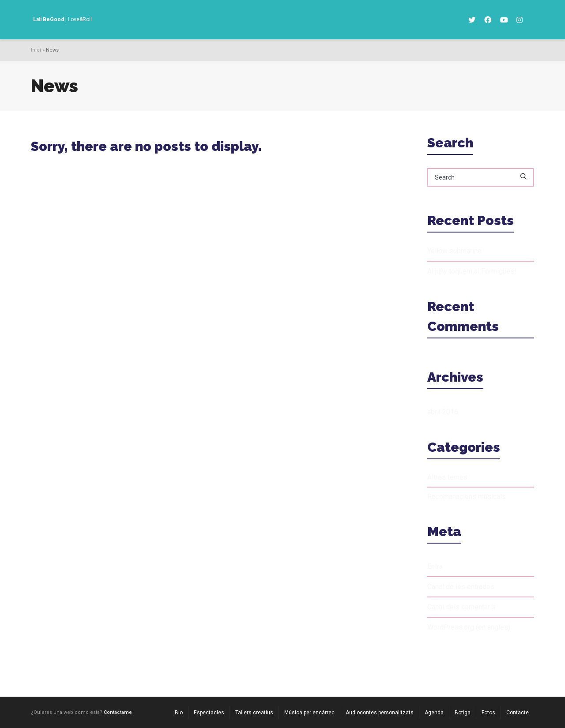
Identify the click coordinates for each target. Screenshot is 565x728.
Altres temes (447, 477)
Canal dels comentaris (461, 607)
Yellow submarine (454, 251)
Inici (36, 50)
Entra (435, 566)
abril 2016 (443, 412)
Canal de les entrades (461, 587)
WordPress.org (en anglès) (469, 627)
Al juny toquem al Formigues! (472, 271)
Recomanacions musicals (467, 497)
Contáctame (118, 712)
